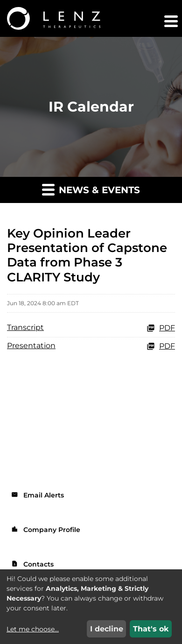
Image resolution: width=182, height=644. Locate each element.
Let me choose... (33, 629)
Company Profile (46, 530)
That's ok (151, 629)
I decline (107, 629)
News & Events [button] (91, 189)
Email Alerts (38, 495)
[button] (170, 21)
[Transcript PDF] (91, 328)
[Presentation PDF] (91, 346)
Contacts (32, 564)
